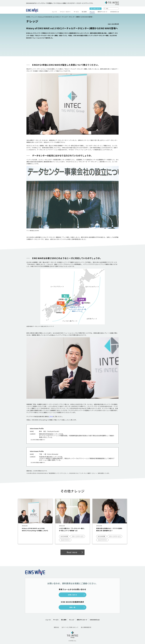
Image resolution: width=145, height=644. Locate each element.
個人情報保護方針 (86, 627)
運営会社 (56, 627)
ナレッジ (92, 12)
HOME (28, 17)
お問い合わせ (97, 9)
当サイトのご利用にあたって (70, 627)
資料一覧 (72, 607)
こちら (51, 416)
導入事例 (84, 12)
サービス (76, 12)
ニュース (54, 12)
